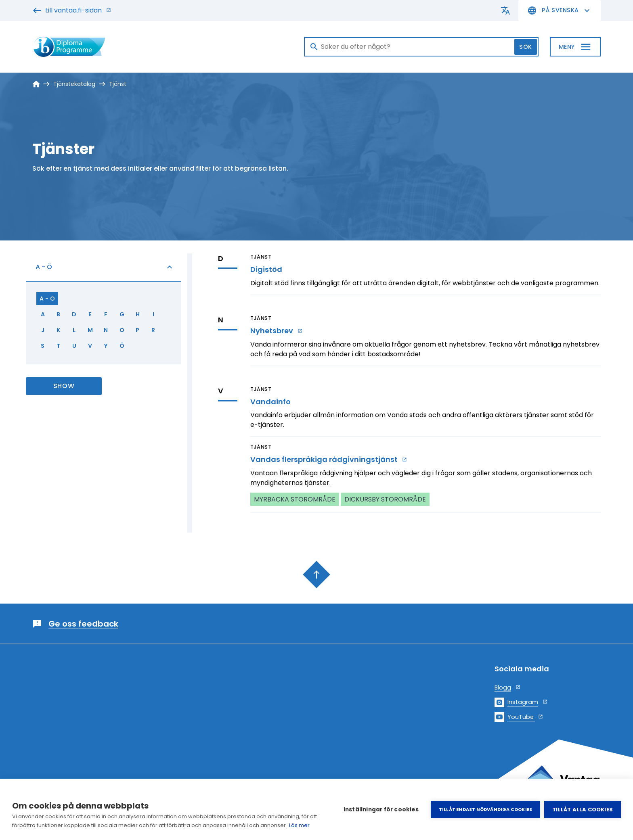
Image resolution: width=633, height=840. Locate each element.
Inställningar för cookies (381, 810)
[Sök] (421, 47)
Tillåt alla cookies (583, 810)
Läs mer (299, 825)
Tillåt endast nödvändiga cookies (485, 809)
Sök (526, 47)
